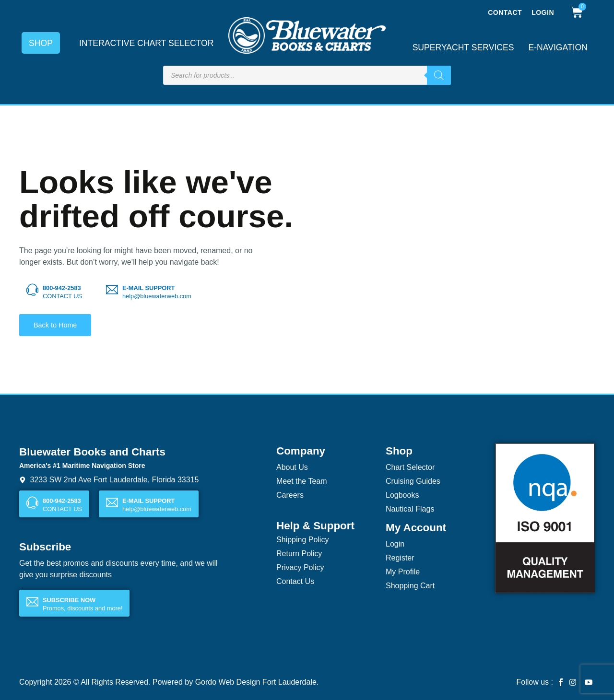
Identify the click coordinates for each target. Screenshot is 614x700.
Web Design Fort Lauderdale (268, 682)
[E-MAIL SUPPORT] (112, 290)
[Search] (439, 75)
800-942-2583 (62, 288)
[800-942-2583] (32, 290)
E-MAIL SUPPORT (148, 288)
